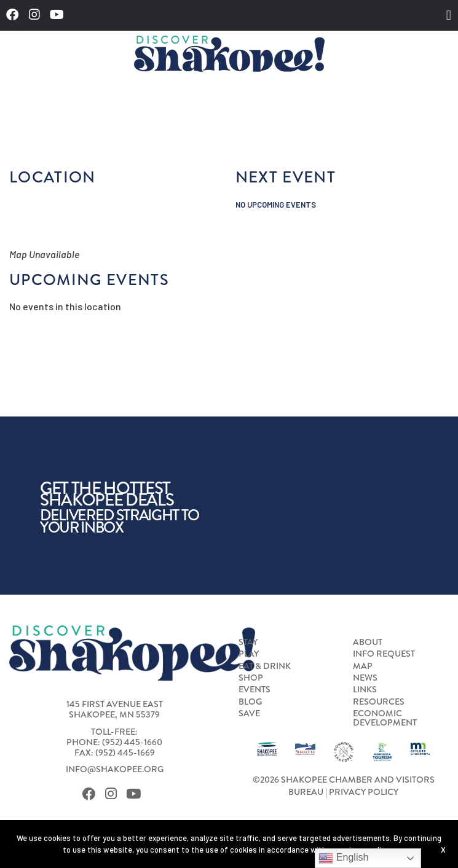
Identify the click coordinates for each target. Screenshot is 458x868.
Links (365, 689)
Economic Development (385, 718)
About (368, 642)
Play (249, 654)
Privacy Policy (364, 792)
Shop (251, 678)
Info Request (384, 654)
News (365, 678)
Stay (248, 642)
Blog (250, 702)
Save (249, 713)
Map (363, 666)
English (343, 858)
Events (255, 689)
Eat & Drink (265, 666)
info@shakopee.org (115, 769)
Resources (379, 702)
